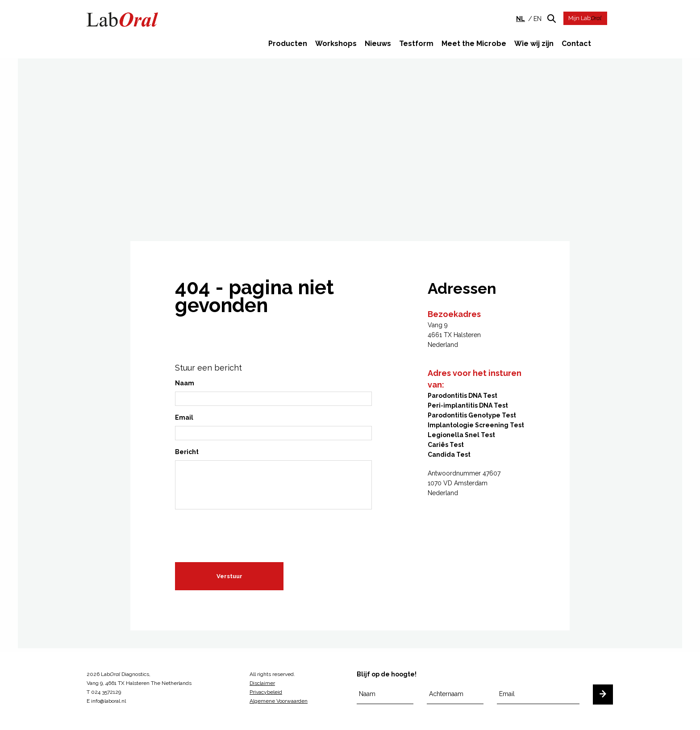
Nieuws (378, 44)
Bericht (187, 453)
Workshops (336, 44)
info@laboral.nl (108, 701)
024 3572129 (106, 692)
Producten (288, 44)
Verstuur (229, 578)
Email (184, 419)
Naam (185, 384)
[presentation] (243, 533)
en (537, 19)
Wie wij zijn (534, 44)
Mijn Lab (585, 18)
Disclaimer (262, 683)
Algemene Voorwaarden (279, 701)
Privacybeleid (266, 692)
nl (521, 19)
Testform (416, 44)
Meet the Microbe (474, 44)
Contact (576, 44)
